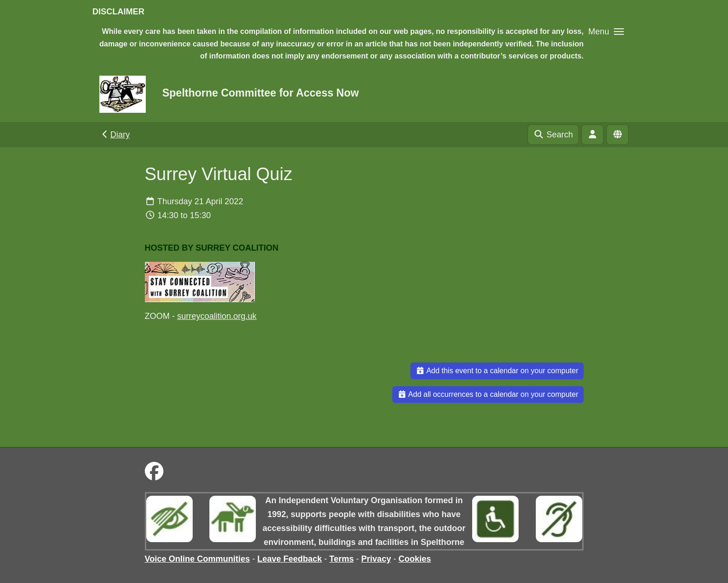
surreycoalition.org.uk (217, 316)
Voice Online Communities (198, 559)
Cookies (415, 559)
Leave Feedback (289, 559)
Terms (341, 559)
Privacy (376, 559)
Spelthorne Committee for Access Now (260, 93)
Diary (115, 135)
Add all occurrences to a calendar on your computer (488, 394)
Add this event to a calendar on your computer (497, 371)
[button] (606, 31)
